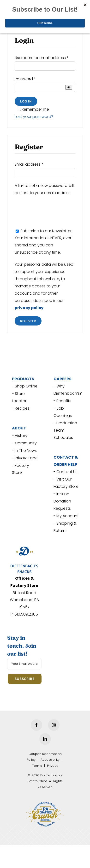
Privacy (53, 766)
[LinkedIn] (45, 739)
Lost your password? (34, 117)
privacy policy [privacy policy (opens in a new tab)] (29, 308)
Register (28, 321)
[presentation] (51, 211)
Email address (29, 164)
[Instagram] (54, 725)
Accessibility (50, 760)
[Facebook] (36, 725)
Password (25, 79)
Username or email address (42, 58)
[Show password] (69, 87)
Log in (26, 101)
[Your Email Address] (24, 664)
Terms (37, 766)
